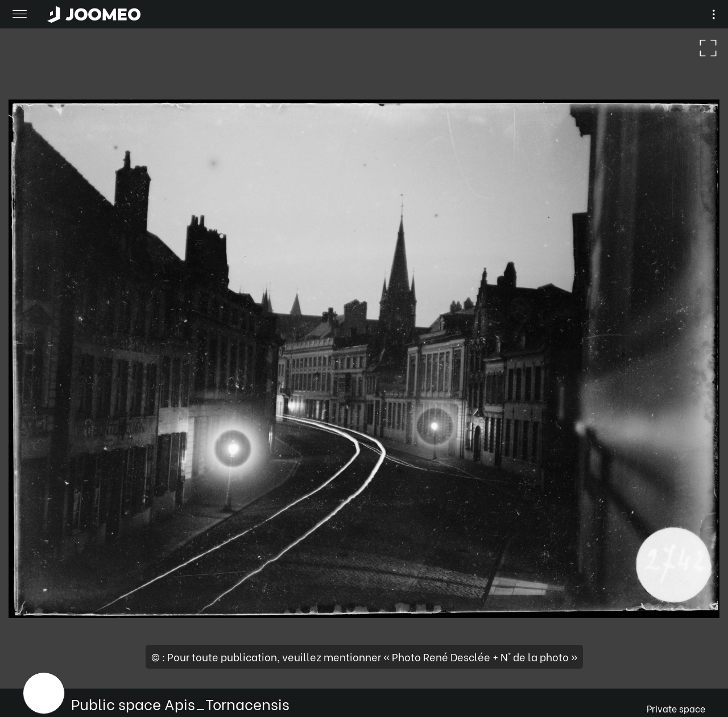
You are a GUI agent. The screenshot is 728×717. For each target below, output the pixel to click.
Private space (676, 708)
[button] (30, 658)
